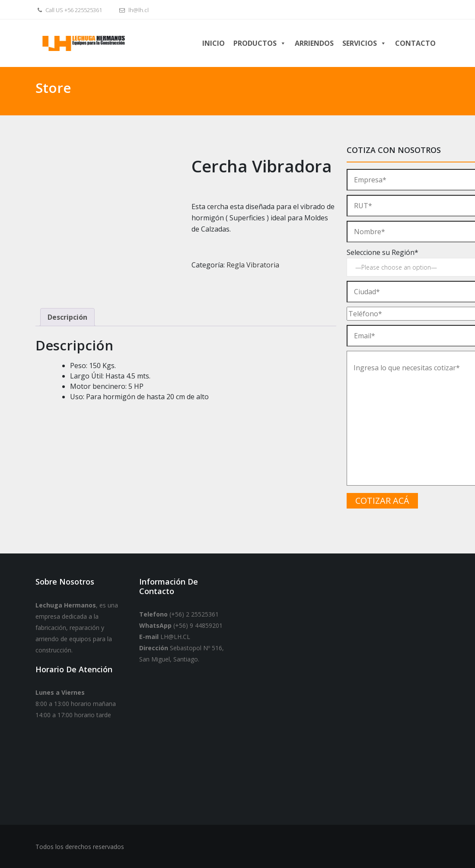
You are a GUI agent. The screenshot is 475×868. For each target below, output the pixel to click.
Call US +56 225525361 (69, 10)
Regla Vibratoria (253, 265)
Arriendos (314, 43)
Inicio (214, 43)
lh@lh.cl (133, 10)
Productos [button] (260, 43)
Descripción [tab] (67, 317)
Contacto (415, 43)
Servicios (364, 43)
